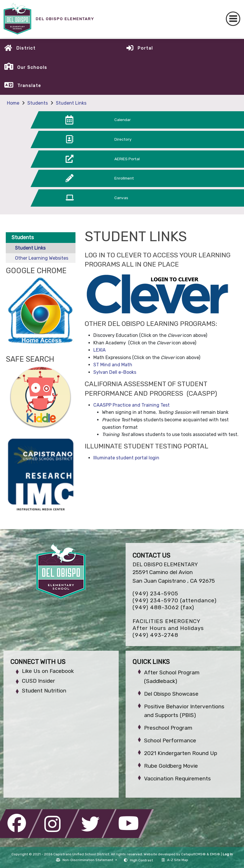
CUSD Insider (38, 681)
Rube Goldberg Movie (171, 766)
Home (13, 103)
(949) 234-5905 (155, 594)
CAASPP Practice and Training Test (132, 405)
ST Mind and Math (113, 365)
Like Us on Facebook (48, 671)
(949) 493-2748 (155, 635)
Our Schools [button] (32, 67)
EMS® (215, 854)
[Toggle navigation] (233, 19)
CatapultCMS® (193, 854)
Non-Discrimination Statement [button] (88, 860)
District (26, 48)
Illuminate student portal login (126, 458)
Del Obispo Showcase (171, 694)
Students (38, 103)
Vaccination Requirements (177, 779)
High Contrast (141, 860)
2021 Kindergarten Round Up (181, 753)
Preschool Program (168, 728)
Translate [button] (29, 86)
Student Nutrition (44, 691)
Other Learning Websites (42, 258)
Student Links (71, 103)
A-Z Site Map (175, 860)
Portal (145, 48)
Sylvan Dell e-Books (115, 372)
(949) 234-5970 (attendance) (175, 600)
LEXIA (100, 350)
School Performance (170, 740)
